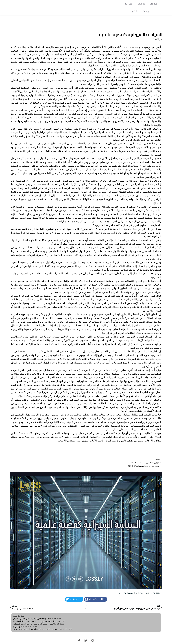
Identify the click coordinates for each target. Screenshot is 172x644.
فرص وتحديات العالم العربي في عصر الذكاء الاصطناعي (33, 616)
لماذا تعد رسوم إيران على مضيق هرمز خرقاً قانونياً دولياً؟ (33, 614)
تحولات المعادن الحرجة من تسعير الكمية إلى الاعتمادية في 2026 (37, 622)
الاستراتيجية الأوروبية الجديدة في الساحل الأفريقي (31, 611)
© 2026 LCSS (86, 640)
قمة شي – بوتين (19, 619)
